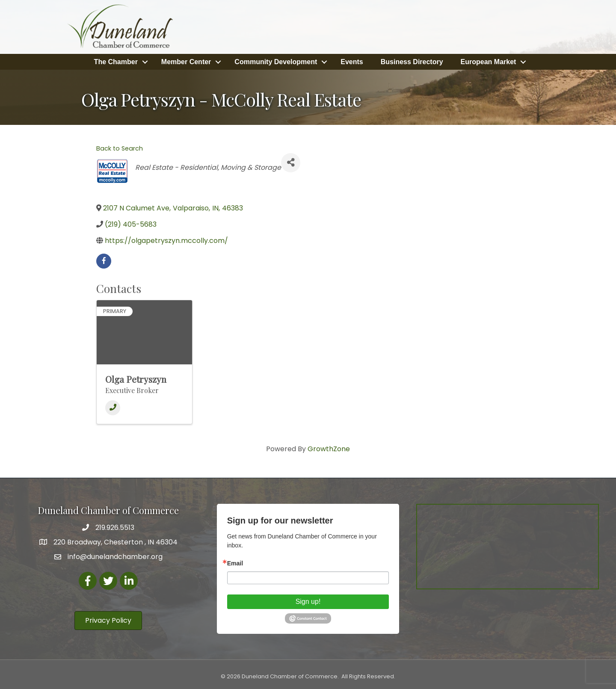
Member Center (186, 61)
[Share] (291, 162)
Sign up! (308, 602)
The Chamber (116, 61)
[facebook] (104, 261)
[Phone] (113, 408)
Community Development (276, 61)
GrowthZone (329, 449)
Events (352, 61)
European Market (489, 61)
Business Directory (412, 61)
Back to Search (120, 148)
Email (235, 563)
